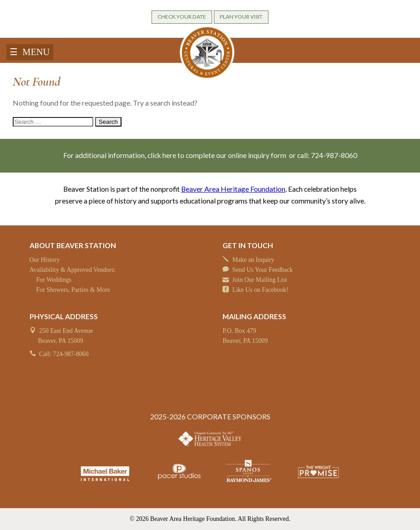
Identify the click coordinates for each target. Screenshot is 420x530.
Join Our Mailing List (260, 280)
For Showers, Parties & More (73, 290)
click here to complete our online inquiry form (218, 155)
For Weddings (54, 280)
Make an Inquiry (253, 260)
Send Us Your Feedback (263, 270)
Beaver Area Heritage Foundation (233, 189)
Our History (45, 260)
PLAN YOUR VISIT (241, 17)
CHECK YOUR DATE (182, 17)
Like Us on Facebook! (261, 290)
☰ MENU (30, 52)
